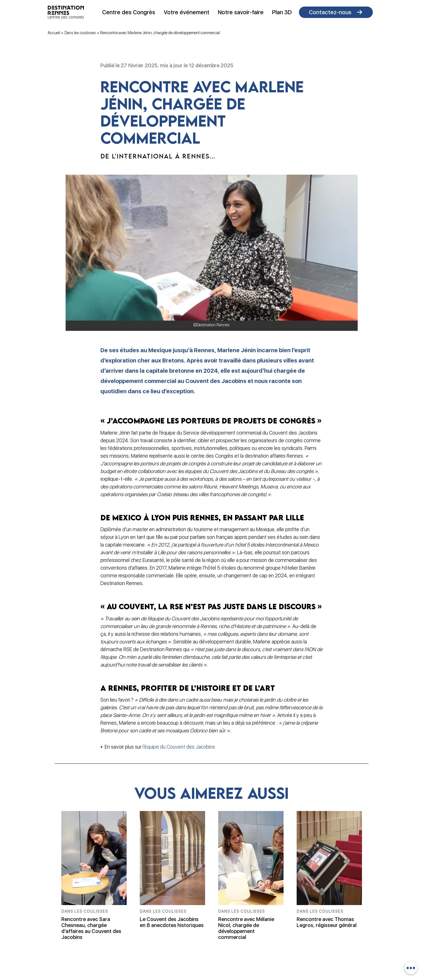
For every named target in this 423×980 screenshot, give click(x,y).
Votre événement (187, 12)
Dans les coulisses (80, 33)
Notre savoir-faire (241, 12)
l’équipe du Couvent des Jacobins (179, 747)
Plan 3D (282, 12)
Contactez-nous (330, 12)
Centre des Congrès (129, 12)
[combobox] (411, 968)
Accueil (54, 33)
